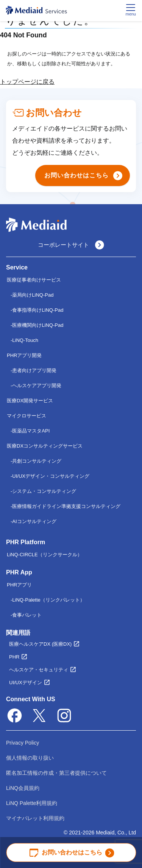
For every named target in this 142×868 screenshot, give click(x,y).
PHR (14, 657)
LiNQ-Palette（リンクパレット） (48, 600)
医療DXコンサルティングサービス (45, 446)
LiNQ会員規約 (23, 788)
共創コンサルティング (37, 461)
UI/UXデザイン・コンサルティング (51, 476)
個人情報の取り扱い (30, 758)
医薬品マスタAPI (31, 431)
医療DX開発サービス (30, 401)
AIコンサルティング (34, 521)
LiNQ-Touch (25, 340)
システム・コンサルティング (44, 491)
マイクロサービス (27, 416)
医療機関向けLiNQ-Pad (38, 325)
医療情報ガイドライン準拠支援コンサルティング (66, 506)
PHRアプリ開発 (24, 355)
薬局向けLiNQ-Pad (33, 295)
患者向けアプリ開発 (34, 370)
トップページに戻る (27, 82)
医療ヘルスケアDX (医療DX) (40, 644)
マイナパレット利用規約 (35, 818)
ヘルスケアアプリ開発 (37, 386)
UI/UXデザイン (26, 683)
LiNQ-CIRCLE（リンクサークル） (44, 555)
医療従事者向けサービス (34, 280)
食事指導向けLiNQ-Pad (38, 310)
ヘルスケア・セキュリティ (39, 670)
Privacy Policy (23, 743)
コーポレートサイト (71, 245)
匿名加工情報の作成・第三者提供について (56, 773)
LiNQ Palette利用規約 (32, 803)
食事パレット (27, 615)
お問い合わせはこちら (72, 853)
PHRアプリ (19, 585)
